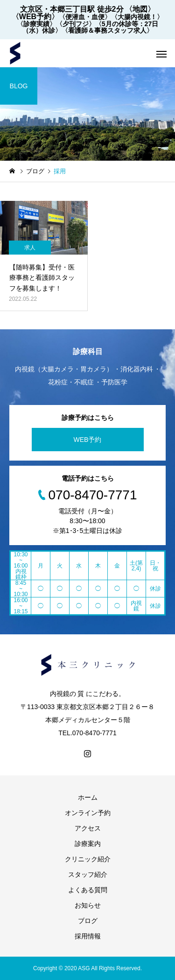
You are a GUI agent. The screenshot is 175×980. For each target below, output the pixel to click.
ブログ (88, 921)
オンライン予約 (88, 813)
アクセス (88, 828)
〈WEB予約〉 (35, 17)
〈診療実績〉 (36, 24)
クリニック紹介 (88, 859)
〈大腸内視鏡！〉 (137, 17)
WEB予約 (88, 440)
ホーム (88, 797)
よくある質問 (88, 890)
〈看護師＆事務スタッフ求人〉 (107, 30)
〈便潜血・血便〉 (85, 17)
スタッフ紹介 (88, 874)
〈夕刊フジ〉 (76, 24)
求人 (30, 248)
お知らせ (88, 905)
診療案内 (88, 844)
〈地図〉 (140, 9)
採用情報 (88, 936)
